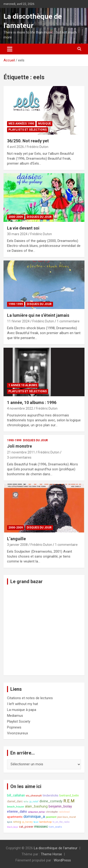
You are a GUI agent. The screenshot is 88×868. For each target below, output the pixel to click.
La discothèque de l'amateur (56, 848)
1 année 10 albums (23, 385)
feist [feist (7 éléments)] (36, 822)
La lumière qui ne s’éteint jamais (38, 315)
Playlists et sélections (28, 130)
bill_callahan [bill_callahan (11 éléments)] (16, 795)
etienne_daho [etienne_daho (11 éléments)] (17, 811)
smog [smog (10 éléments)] (17, 822)
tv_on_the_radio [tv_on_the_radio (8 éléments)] (61, 822)
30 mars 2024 (17, 234)
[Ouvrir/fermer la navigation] (10, 49)
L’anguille (16, 539)
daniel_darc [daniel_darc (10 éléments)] (15, 801)
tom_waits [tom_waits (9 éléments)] (55, 827)
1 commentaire (68, 321)
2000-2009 (16, 217)
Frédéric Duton (38, 147)
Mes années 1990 (21, 124)
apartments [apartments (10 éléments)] (15, 817)
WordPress (62, 860)
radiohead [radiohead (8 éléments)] (64, 812)
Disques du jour (39, 217)
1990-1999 (16, 304)
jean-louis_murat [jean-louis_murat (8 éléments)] (67, 817)
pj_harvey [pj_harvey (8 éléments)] (27, 822)
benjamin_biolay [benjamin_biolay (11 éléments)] (60, 806)
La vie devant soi (23, 228)
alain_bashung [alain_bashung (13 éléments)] (36, 806)
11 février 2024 (18, 321)
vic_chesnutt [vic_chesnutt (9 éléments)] (34, 796)
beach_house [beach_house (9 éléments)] (15, 807)
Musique (44, 124)
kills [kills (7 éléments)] (26, 802)
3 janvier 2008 (17, 545)
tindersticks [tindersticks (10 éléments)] (51, 795)
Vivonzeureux (17, 733)
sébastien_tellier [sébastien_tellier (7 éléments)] (37, 812)
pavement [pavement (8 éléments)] (51, 817)
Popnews (14, 727)
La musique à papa (22, 710)
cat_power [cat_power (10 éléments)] (26, 827)
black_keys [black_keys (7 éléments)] (13, 827)
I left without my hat (23, 704)
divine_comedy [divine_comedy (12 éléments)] (51, 801)
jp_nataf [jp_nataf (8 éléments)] (34, 802)
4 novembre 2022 (20, 408)
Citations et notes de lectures (30, 698)
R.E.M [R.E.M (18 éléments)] (69, 801)
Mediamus (15, 716)
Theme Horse (51, 854)
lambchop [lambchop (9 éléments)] (45, 822)
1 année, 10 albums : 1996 (32, 402)
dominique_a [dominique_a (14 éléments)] (34, 817)
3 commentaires (19, 457)
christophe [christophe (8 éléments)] (52, 812)
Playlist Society (19, 721)
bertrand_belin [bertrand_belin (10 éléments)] (69, 795)
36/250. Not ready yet (28, 141)
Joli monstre (19, 446)
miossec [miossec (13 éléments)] (41, 826)
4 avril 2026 (15, 147)
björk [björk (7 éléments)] (10, 822)
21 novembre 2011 (21, 452)
